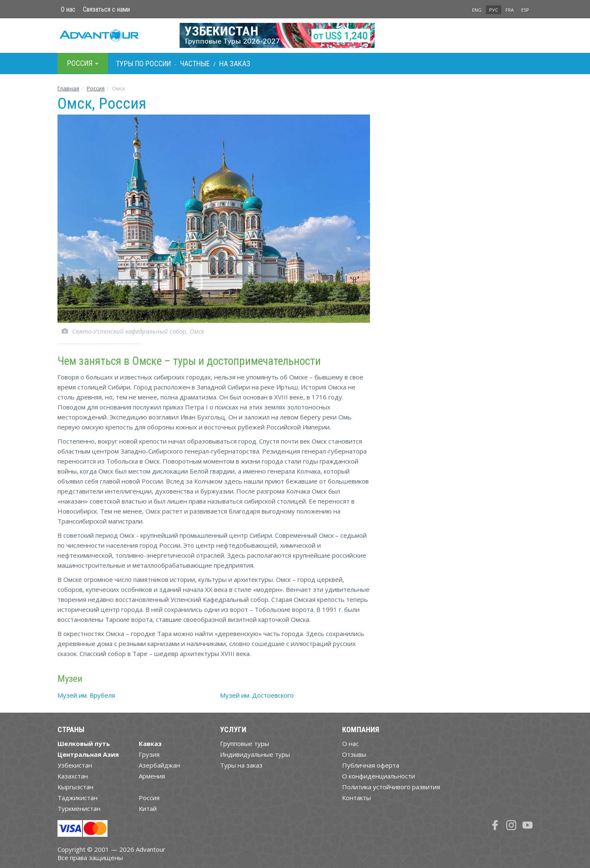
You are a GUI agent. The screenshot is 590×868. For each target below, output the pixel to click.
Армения (152, 776)
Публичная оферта (371, 765)
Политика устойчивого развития (391, 787)
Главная (68, 88)
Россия (149, 798)
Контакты (356, 798)
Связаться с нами (106, 9)
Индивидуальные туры (255, 754)
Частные (195, 64)
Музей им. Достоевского (257, 695)
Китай (148, 808)
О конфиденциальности (379, 776)
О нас (68, 9)
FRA (510, 10)
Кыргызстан (75, 787)
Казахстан (73, 776)
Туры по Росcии (143, 64)
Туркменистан (79, 808)
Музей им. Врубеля (86, 695)
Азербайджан (159, 765)
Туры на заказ (241, 765)
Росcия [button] (83, 63)
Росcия (96, 88)
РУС (494, 10)
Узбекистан (75, 765)
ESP (525, 10)
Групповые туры (245, 743)
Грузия (149, 754)
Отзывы (354, 754)
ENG (477, 10)
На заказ (235, 64)
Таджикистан (77, 798)
